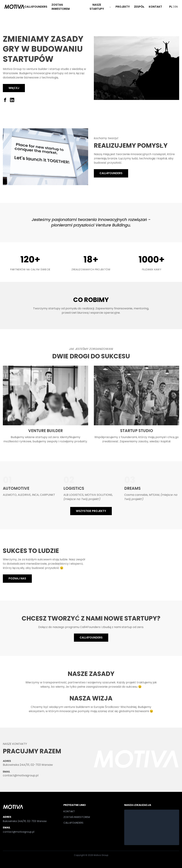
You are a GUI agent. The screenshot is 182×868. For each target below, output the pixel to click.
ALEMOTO (10, 495)
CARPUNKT (48, 495)
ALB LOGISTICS (73, 495)
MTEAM (154, 495)
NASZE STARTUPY (100, 7)
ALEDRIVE (24, 495)
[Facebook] (5, 100)
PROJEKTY (123, 7)
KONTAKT (155, 7)
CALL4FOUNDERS (36, 7)
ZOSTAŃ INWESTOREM (61, 7)
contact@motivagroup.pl (21, 775)
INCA (35, 495)
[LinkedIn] (12, 100)
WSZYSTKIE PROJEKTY (91, 511)
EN (176, 7)
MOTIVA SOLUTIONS (98, 495)
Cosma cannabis (136, 495)
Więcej (14, 88)
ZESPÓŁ (139, 7)
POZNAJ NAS (17, 578)
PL (171, 7)
